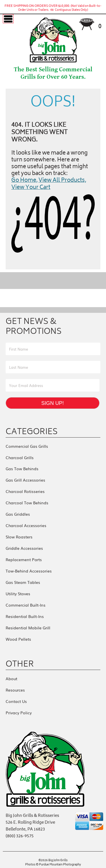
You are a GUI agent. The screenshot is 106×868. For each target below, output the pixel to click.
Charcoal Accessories (26, 525)
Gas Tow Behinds (22, 469)
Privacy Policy (19, 713)
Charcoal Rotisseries (25, 491)
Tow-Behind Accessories (29, 571)
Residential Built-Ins (25, 616)
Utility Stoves (18, 594)
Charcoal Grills (20, 457)
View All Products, (62, 181)
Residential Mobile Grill (28, 628)
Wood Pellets (18, 639)
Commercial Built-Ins (26, 605)
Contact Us (16, 701)
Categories (32, 431)
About (11, 678)
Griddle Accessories (24, 548)
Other (20, 664)
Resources (15, 690)
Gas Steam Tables (23, 582)
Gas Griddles (18, 514)
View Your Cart (31, 188)
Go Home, (24, 181)
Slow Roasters (19, 537)
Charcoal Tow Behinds (27, 503)
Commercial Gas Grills (27, 446)
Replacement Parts (24, 559)
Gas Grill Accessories (25, 480)
